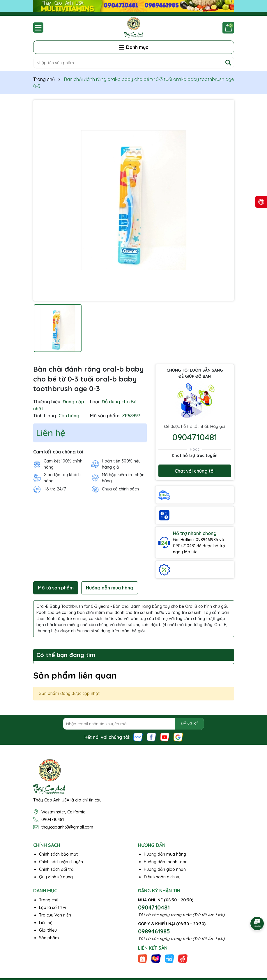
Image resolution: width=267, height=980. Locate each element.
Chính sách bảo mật (58, 854)
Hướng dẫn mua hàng (165, 854)
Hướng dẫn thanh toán (166, 862)
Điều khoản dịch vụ (162, 877)
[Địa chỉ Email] (133, 724)
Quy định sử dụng (56, 877)
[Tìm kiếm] (228, 63)
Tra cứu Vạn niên (55, 915)
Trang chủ (49, 900)
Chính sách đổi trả (56, 869)
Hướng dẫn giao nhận (165, 869)
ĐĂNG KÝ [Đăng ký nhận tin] (189, 723)
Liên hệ (46, 923)
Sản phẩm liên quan (75, 675)
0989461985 (154, 931)
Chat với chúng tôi (195, 471)
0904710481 (195, 437)
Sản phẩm (49, 938)
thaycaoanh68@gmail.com (67, 827)
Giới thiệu (48, 930)
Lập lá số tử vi (53, 907)
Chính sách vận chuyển (61, 862)
